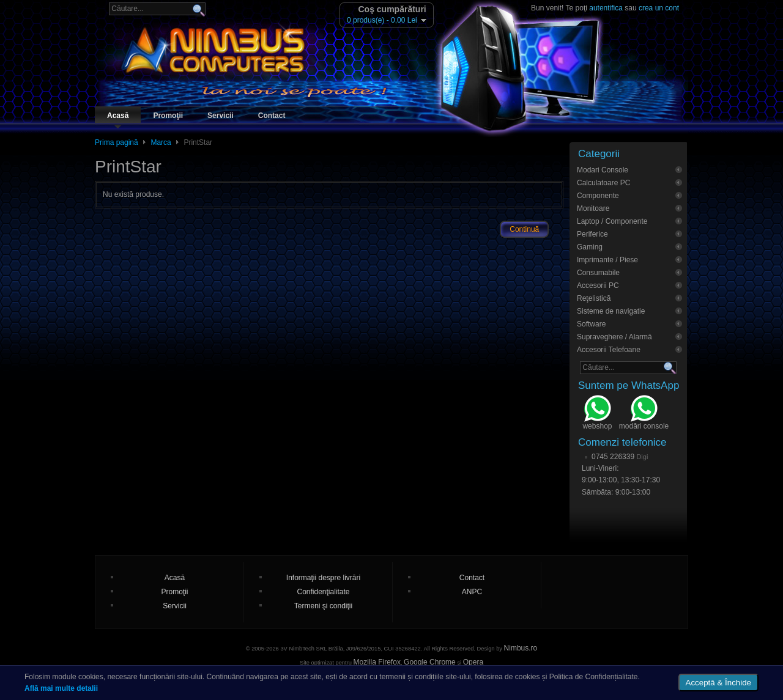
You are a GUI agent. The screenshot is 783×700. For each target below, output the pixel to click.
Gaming (590, 247)
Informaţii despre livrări (323, 578)
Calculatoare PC (603, 183)
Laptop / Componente (612, 221)
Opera (473, 662)
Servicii (221, 116)
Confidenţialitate (323, 592)
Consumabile (598, 273)
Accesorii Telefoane (609, 350)
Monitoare (593, 208)
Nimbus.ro (521, 648)
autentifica (606, 8)
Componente (598, 196)
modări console (644, 414)
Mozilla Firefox (377, 662)
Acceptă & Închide (718, 683)
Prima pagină (117, 142)
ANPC (472, 592)
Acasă (118, 116)
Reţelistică (594, 298)
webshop (597, 414)
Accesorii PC (598, 286)
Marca (161, 142)
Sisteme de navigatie (611, 311)
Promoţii (168, 116)
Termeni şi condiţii (323, 606)
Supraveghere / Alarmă (614, 337)
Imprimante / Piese (607, 260)
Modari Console (603, 170)
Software (591, 324)
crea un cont (659, 8)
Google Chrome (430, 662)
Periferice (592, 234)
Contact (272, 116)
